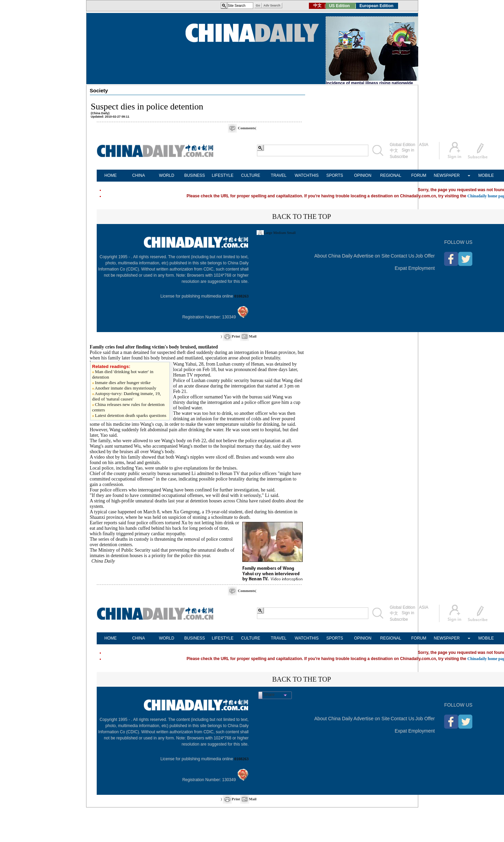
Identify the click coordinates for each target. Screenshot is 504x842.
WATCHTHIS (307, 175)
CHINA (139, 175)
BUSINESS (195, 175)
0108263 (242, 296)
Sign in (408, 150)
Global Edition (403, 145)
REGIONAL (391, 175)
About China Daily (333, 256)
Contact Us (402, 256)
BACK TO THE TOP (301, 216)
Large (268, 233)
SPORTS (335, 175)
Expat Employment (415, 268)
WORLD (167, 175)
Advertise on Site (372, 256)
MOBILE (486, 175)
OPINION (363, 175)
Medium (280, 233)
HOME (111, 175)
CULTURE (251, 175)
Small (291, 233)
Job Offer (425, 256)
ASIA (424, 145)
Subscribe (399, 157)
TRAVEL (279, 175)
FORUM (419, 175)
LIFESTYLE (223, 175)
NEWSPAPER (447, 175)
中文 (394, 150)
